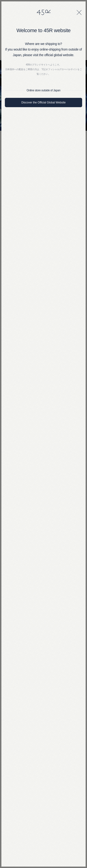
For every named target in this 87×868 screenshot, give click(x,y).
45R (44, 12)
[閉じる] (79, 12)
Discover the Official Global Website (43, 103)
